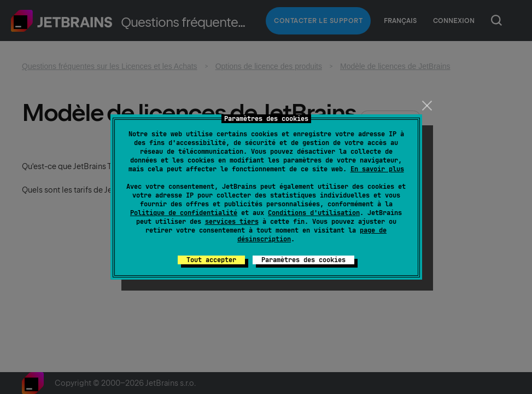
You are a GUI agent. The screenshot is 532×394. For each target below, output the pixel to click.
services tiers (232, 222)
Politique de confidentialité (184, 213)
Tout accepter (211, 260)
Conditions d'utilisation (314, 213)
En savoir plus (377, 169)
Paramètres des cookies (303, 260)
